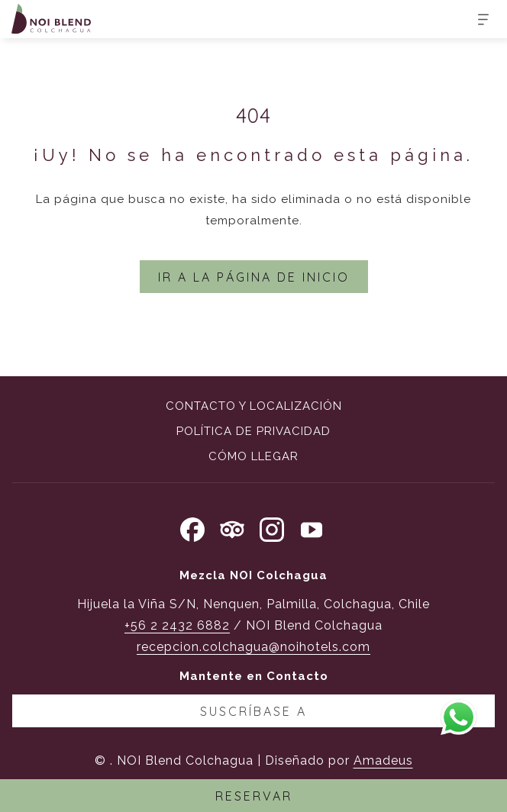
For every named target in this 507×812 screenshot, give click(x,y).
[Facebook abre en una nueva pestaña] (192, 527)
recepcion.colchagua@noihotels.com (253, 647)
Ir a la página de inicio (254, 277)
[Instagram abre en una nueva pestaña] (272, 527)
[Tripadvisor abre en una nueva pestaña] (232, 527)
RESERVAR (254, 796)
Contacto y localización (254, 406)
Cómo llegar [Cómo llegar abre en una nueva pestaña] (253, 456)
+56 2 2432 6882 (177, 625)
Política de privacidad (253, 431)
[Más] (478, 19)
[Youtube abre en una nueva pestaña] (312, 527)
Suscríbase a (253, 711)
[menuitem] (253, 408)
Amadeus (383, 760)
